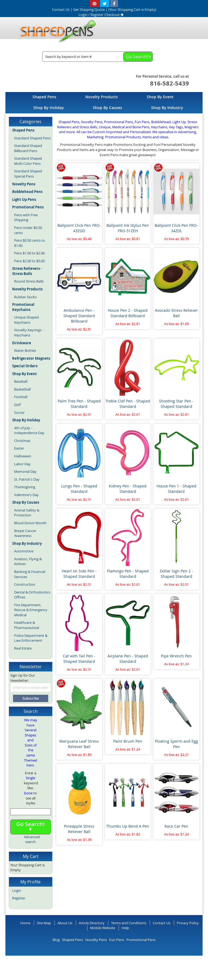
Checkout (114, 15)
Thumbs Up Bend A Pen (128, 826)
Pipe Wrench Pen (176, 656)
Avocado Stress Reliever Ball (176, 313)
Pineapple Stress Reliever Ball (79, 829)
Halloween (23, 456)
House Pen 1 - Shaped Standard (176, 489)
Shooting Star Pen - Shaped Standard (176, 404)
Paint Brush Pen (128, 741)
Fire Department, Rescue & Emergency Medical (31, 610)
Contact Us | (63, 9)
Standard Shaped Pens (32, 138)
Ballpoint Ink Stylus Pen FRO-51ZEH (128, 228)
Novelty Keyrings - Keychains (29, 332)
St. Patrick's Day (27, 479)
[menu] (104, 103)
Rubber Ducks (25, 297)
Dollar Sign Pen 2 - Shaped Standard (176, 574)
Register (97, 15)
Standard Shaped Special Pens (28, 174)
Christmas (22, 441)
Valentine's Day (26, 495)
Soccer (19, 412)
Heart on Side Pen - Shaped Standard (79, 574)
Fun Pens (117, 940)
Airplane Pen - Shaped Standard (128, 659)
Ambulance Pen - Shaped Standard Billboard (79, 316)
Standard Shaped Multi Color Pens (28, 161)
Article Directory (92, 923)
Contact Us (162, 923)
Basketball (22, 389)
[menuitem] (44, 97)
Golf (17, 405)
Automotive (24, 551)
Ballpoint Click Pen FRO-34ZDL (176, 228)
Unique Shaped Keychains (26, 320)
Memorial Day (25, 471)
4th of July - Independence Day (29, 430)
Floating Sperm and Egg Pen (176, 744)
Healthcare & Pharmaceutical (27, 625)
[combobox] (97, 57)
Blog (56, 940)
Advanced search (32, 839)
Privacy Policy (188, 923)
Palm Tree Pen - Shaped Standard (79, 404)
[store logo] (56, 32)
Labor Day (22, 464)
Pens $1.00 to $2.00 (29, 253)
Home (25, 923)
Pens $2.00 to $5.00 (29, 261)
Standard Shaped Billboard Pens (28, 148)
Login (83, 15)
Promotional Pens (141, 940)
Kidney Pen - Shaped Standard (128, 489)
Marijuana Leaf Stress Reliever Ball (79, 744)
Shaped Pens (72, 940)
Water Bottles (25, 350)
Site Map (44, 923)
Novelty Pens (96, 940)
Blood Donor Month (30, 523)
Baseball (21, 381)
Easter (19, 448)
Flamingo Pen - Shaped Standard (128, 574)
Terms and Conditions (129, 923)
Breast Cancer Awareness (25, 533)
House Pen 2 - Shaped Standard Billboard (128, 313)
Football (21, 397)
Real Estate (23, 648)
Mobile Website (103, 928)
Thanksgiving (25, 487)
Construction (25, 584)
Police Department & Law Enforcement (31, 638)
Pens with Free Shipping (26, 217)
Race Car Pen (176, 826)
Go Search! (30, 826)
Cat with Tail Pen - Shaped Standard (79, 659)
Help (125, 928)
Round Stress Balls (29, 281)
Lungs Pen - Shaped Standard (79, 489)
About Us (65, 923)
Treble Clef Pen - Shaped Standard (128, 404)
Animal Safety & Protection (27, 513)
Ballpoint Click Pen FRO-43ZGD (79, 228)
